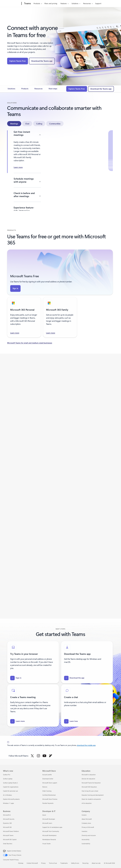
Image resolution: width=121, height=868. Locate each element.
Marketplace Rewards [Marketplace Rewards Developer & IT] (49, 839)
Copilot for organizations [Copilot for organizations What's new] (11, 787)
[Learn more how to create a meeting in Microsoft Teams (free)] (17, 721)
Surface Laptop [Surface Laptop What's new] (8, 779)
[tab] (14, 124)
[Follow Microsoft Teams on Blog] (51, 756)
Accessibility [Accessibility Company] (86, 839)
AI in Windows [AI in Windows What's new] (7, 795)
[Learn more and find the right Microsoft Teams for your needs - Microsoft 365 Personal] (15, 333)
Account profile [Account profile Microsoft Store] (47, 775)
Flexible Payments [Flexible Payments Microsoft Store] (48, 803)
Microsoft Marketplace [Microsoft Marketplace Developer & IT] (49, 835)
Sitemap (21, 863)
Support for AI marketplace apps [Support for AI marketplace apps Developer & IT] (52, 827)
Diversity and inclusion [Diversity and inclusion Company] (89, 835)
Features (64, 3)
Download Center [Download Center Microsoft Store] (48, 779)
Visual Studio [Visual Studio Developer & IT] (46, 844)
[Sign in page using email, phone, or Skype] (15, 288)
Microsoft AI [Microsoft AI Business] (7, 815)
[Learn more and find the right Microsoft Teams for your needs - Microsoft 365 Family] (51, 333)
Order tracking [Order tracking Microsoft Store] (47, 791)
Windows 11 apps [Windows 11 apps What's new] (8, 803)
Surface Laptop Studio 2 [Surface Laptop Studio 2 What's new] (10, 783)
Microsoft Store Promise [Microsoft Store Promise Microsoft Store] (50, 799)
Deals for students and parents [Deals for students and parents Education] (91, 799)
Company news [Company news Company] (86, 823)
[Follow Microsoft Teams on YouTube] (44, 756)
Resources (87, 3)
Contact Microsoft (32, 863)
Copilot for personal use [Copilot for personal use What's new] (10, 791)
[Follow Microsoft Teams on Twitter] (32, 756)
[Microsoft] (12, 4)
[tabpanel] (60, 170)
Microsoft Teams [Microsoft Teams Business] (8, 835)
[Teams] (27, 4)
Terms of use (53, 863)
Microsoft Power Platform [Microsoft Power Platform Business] (11, 831)
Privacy (43, 863)
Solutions (75, 3)
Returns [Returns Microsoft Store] (45, 787)
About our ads (96, 863)
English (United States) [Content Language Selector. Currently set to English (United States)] (14, 851)
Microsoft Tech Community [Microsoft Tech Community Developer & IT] (51, 831)
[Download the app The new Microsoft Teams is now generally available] (74, 678)
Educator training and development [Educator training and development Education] (93, 795)
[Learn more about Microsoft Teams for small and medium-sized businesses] (60, 343)
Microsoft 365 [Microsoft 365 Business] (7, 827)
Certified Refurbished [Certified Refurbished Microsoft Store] (49, 795)
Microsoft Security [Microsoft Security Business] (9, 819)
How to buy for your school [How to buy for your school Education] (90, 791)
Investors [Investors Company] (84, 831)
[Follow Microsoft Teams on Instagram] (38, 756)
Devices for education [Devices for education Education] (88, 779)
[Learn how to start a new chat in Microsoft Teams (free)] (71, 721)
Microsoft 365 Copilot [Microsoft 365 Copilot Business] (10, 839)
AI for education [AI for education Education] (87, 803)
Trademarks (64, 863)
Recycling (85, 863)
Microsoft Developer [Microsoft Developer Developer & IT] (49, 819)
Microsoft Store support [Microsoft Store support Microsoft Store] (50, 783)
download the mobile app (86, 745)
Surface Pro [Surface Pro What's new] (7, 775)
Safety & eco (75, 863)
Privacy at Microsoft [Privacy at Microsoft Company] (88, 827)
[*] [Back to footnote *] (8, 742)
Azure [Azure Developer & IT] (44, 815)
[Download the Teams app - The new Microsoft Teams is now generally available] (42, 61)
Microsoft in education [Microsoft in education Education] (89, 775)
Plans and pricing (51, 3)
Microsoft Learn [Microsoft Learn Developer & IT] (47, 823)
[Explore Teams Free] (18, 61)
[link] (11, 90)
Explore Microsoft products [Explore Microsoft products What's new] (11, 799)
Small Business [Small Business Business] (8, 844)
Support (98, 3)
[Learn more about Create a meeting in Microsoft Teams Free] (18, 167)
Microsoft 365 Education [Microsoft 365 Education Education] (89, 787)
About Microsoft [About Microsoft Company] (87, 819)
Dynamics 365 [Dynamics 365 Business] (7, 823)
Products (37, 3)
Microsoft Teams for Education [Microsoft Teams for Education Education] (91, 783)
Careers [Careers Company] (84, 815)
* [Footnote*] (38, 661)
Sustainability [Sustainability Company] (86, 844)
